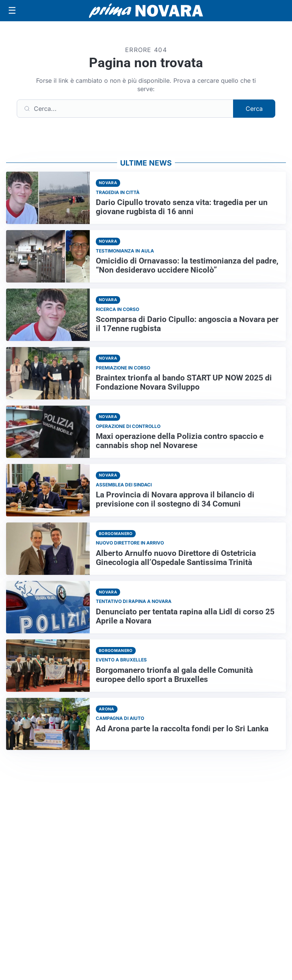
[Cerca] (125, 109)
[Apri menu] (12, 11)
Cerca (254, 109)
